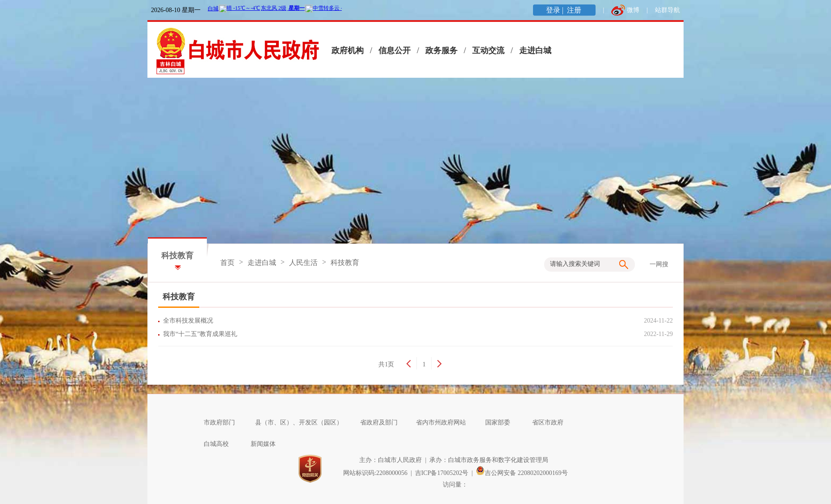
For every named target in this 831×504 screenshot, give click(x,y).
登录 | (556, 10)
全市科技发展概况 (190, 321)
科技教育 (345, 262)
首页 (227, 262)
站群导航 (667, 10)
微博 (633, 10)
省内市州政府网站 (445, 422)
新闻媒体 (268, 444)
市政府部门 (224, 422)
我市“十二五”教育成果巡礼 (202, 334)
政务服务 (441, 50)
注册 (575, 10)
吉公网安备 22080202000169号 (522, 473)
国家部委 (502, 422)
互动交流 (488, 50)
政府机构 (348, 50)
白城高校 (221, 444)
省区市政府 (552, 422)
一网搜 (659, 264)
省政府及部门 (383, 422)
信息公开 (395, 50)
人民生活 (303, 262)
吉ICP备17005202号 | (446, 473)
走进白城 (535, 50)
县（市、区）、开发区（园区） (303, 422)
